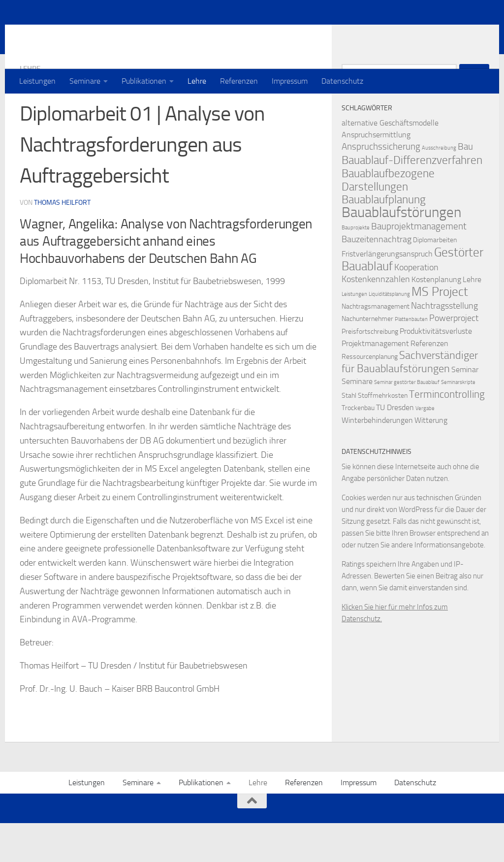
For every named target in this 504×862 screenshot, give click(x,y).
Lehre (197, 81)
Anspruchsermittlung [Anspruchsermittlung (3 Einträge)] (376, 174)
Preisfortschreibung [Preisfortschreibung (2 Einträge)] (370, 371)
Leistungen (37, 81)
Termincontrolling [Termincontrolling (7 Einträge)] (447, 433)
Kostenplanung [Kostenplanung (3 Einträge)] (436, 319)
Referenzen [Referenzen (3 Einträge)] (429, 383)
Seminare (85, 81)
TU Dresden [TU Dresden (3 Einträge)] (395, 447)
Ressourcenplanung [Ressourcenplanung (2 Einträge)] (370, 396)
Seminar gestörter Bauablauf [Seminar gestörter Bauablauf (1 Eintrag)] (407, 422)
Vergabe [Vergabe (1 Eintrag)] (425, 448)
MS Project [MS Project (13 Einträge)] (440, 331)
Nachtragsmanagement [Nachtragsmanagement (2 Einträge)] (376, 346)
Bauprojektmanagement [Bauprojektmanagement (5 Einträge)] (419, 266)
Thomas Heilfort (62, 241)
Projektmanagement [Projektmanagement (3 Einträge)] (375, 383)
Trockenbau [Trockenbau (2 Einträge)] (358, 447)
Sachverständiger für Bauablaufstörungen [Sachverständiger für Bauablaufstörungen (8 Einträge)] (410, 401)
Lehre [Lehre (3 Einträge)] (472, 319)
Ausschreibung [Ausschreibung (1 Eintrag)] (439, 187)
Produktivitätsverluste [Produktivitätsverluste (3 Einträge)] (436, 370)
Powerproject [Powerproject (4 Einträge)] (454, 358)
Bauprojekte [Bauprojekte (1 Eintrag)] (356, 267)
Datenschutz (342, 81)
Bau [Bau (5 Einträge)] (465, 186)
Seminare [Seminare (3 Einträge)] (357, 421)
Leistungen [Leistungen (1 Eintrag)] (354, 334)
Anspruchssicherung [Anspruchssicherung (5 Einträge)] (381, 186)
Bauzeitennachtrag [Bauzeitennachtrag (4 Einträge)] (377, 279)
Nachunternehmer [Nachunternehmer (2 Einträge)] (367, 358)
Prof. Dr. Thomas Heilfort (126, 34)
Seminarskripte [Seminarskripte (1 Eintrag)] (458, 422)
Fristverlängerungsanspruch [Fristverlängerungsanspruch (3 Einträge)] (387, 293)
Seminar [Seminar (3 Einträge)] (465, 409)
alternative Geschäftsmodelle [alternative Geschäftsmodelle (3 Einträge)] (390, 162)
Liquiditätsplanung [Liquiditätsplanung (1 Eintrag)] (389, 334)
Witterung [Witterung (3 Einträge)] (431, 460)
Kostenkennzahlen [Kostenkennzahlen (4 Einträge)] (376, 319)
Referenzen (239, 81)
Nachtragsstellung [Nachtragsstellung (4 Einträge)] (444, 345)
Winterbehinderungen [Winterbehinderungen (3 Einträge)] (377, 460)
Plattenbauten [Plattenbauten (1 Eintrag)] (411, 359)
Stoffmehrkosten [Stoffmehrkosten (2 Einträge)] (383, 435)
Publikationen (144, 81)
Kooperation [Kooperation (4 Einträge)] (416, 307)
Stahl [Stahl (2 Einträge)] (349, 435)
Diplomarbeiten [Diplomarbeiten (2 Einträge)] (435, 279)
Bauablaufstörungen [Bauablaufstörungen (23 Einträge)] (401, 252)
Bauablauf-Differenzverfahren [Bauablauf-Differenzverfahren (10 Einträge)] (412, 199)
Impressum (290, 81)
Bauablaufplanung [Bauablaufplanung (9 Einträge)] (384, 239)
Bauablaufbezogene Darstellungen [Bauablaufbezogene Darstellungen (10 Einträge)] (388, 219)
